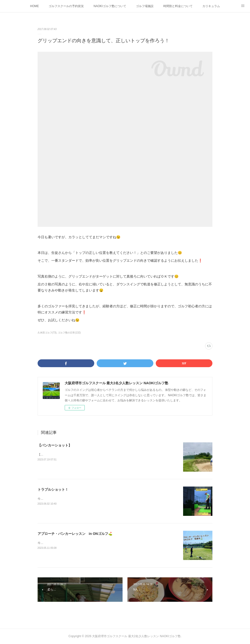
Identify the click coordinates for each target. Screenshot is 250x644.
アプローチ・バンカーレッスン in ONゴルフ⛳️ (75, 534)
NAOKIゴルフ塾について (110, 6)
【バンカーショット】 (55, 445)
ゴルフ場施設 (145, 6)
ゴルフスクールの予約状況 (66, 6)
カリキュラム (211, 6)
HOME (34, 6)
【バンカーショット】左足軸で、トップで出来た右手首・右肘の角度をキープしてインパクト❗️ (101, 455)
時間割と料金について (178, 6)
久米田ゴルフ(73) (47, 333)
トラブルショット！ (53, 489)
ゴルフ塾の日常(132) (69, 333)
